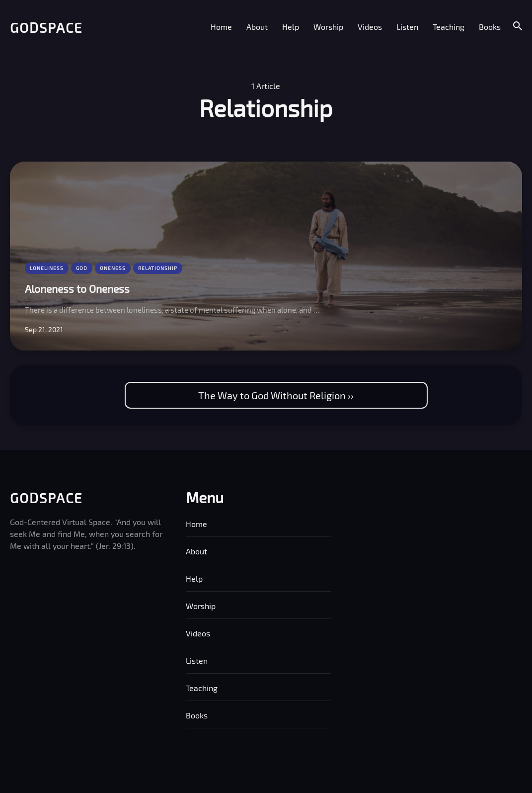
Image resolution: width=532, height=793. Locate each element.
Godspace (46, 27)
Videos (370, 27)
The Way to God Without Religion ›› (276, 395)
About (257, 27)
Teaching (449, 27)
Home (221, 27)
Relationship (158, 268)
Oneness (113, 268)
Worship (328, 27)
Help (291, 27)
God (82, 268)
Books (490, 27)
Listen (407, 27)
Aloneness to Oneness (77, 289)
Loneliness (47, 268)
